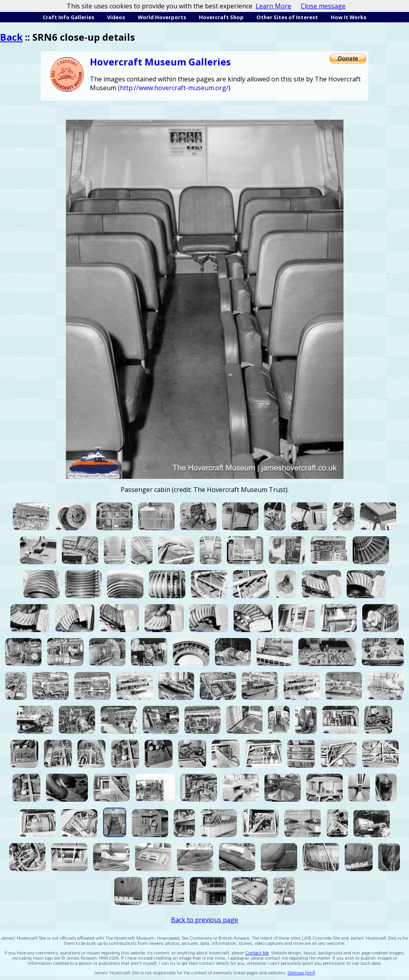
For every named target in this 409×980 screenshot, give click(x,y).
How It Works (348, 17)
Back (11, 37)
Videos (116, 17)
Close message (323, 6)
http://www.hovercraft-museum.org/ (174, 88)
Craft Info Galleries (68, 17)
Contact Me (257, 953)
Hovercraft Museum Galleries (160, 62)
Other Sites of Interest (287, 17)
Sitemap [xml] (301, 973)
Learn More (273, 6)
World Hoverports (162, 17)
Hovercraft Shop (221, 17)
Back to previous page (204, 920)
